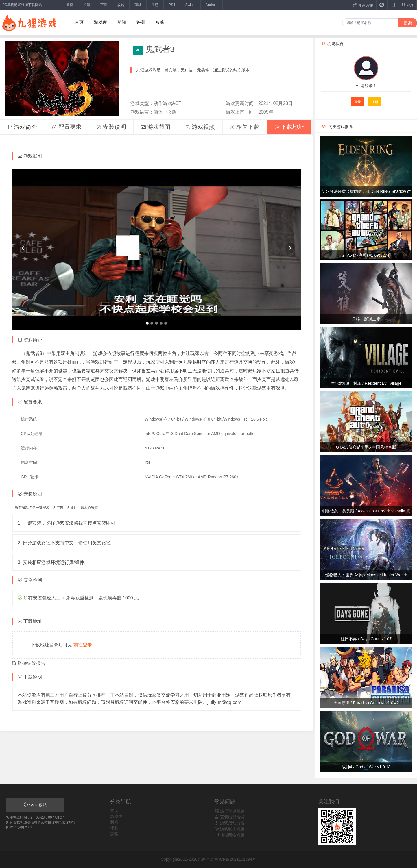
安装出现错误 (229, 817)
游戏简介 (23, 127)
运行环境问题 (229, 811)
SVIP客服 (35, 805)
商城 (138, 5)
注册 (375, 102)
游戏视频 (200, 127)
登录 (407, 5)
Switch (190, 5)
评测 (141, 22)
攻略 (121, 5)
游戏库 (100, 22)
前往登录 (83, 645)
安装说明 (111, 127)
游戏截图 (156, 127)
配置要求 (67, 127)
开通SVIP (363, 5)
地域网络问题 (229, 835)
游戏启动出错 (229, 823)
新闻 (122, 22)
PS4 (172, 5)
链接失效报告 (29, 663)
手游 (155, 5)
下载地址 (289, 127)
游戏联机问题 (229, 829)
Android (212, 5)
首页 (70, 5)
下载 (104, 5)
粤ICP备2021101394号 (236, 859)
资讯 (87, 5)
